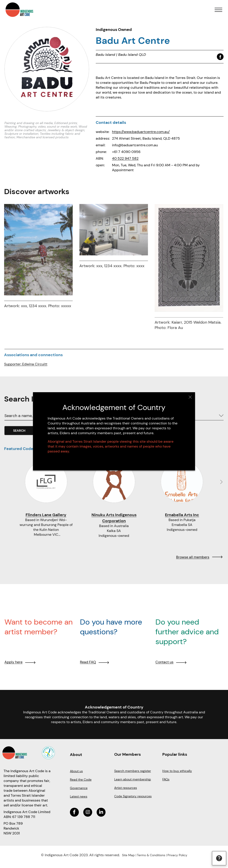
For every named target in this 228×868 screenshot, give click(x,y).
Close (190, 397)
